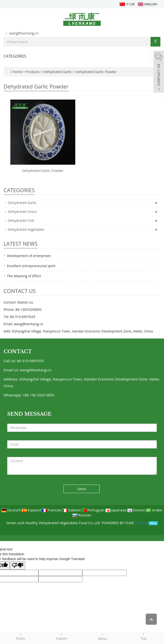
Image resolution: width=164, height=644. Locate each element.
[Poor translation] (18, 566)
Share (21, 636)
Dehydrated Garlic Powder (96, 72)
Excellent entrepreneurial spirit (31, 266)
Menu (103, 637)
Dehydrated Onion (22, 212)
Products (33, 72)
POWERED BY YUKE (118, 523)
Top (144, 636)
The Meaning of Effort (24, 276)
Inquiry (62, 636)
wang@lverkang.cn (24, 33)
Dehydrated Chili (21, 220)
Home (17, 72)
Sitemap (142, 523)
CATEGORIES (15, 56)
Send (82, 489)
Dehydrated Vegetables (26, 229)
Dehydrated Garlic (58, 72)
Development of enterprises (29, 256)
